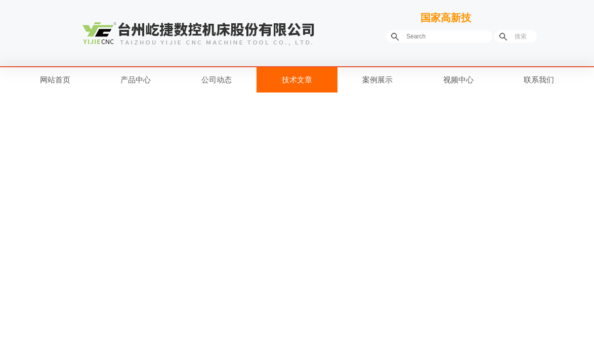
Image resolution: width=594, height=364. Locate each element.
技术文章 (297, 80)
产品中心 (136, 80)
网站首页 (55, 80)
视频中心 (458, 80)
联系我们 (539, 80)
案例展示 (377, 80)
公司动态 (217, 80)
